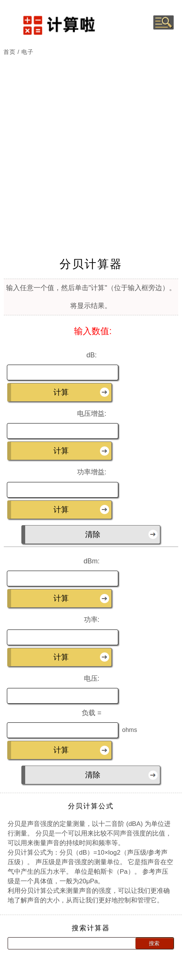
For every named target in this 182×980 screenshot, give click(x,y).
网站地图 (111, 972)
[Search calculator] (64, 931)
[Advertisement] (91, 141)
